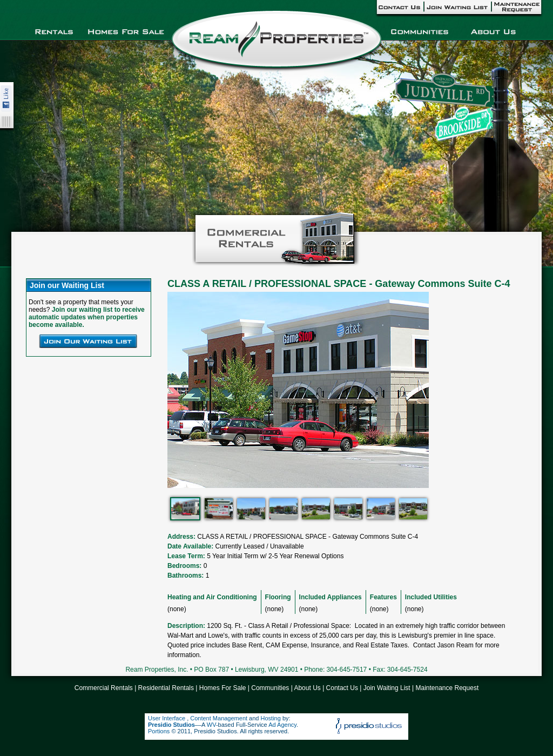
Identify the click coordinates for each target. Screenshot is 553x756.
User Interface (167, 718)
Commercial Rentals (104, 688)
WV (211, 725)
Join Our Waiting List (88, 341)
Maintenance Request (447, 688)
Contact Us (342, 688)
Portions (159, 731)
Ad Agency (282, 725)
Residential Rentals (166, 688)
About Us (307, 688)
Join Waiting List (387, 688)
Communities (270, 688)
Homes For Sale (223, 688)
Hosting (271, 718)
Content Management (219, 718)
